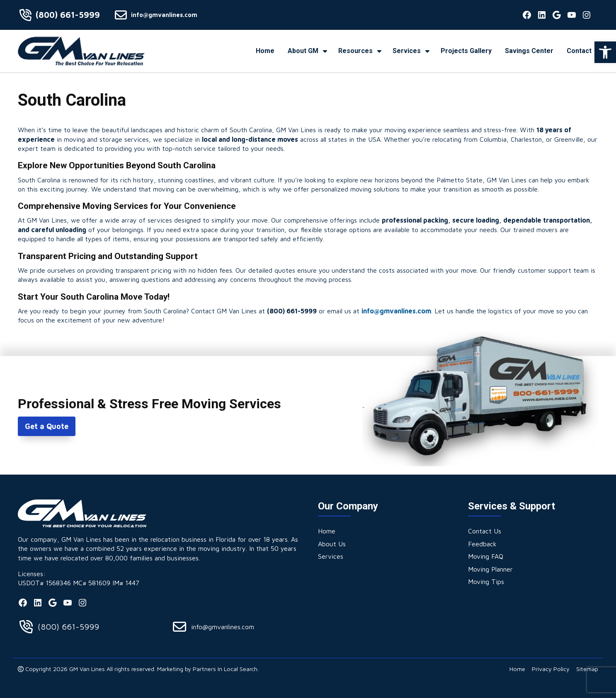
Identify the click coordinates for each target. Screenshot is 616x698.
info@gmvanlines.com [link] (164, 15)
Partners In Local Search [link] (225, 669)
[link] (605, 52)
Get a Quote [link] (47, 426)
